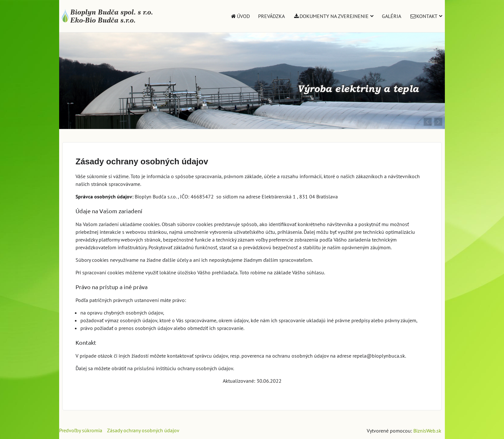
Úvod (240, 16)
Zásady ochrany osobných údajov (143, 430)
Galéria (392, 16)
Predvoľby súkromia (81, 430)
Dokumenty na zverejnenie (333, 16)
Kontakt (426, 16)
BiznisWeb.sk (427, 431)
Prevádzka (271, 16)
